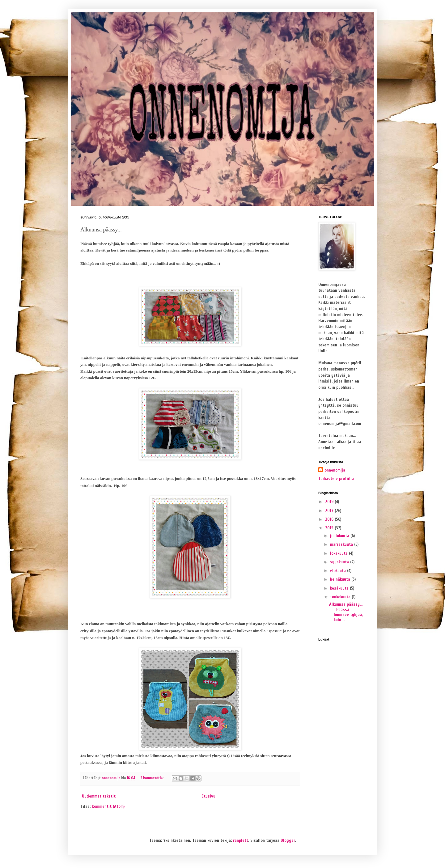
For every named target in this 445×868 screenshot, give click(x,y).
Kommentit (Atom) (108, 806)
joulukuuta (340, 536)
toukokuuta (341, 597)
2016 (330, 519)
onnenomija (335, 470)
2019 (330, 502)
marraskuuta (342, 544)
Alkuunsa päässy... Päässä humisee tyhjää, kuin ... (346, 612)
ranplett (241, 840)
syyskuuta (340, 562)
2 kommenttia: (152, 778)
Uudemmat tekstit (99, 796)
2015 (330, 528)
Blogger (288, 840)
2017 (330, 511)
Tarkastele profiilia (336, 478)
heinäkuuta (341, 579)
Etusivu (208, 796)
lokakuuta (339, 553)
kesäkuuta (340, 588)
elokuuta (339, 571)
